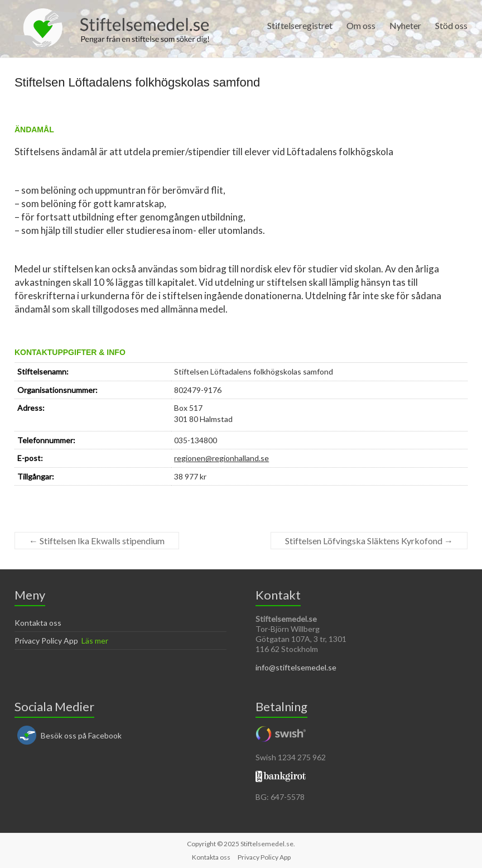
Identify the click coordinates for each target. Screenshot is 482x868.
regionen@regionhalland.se (221, 458)
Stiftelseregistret (300, 25)
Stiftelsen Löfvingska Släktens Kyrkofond (369, 541)
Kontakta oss (38, 623)
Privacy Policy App (46, 641)
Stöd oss (451, 25)
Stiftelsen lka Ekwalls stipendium (97, 541)
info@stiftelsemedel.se (296, 667)
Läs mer (95, 641)
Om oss (361, 25)
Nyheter (405, 25)
